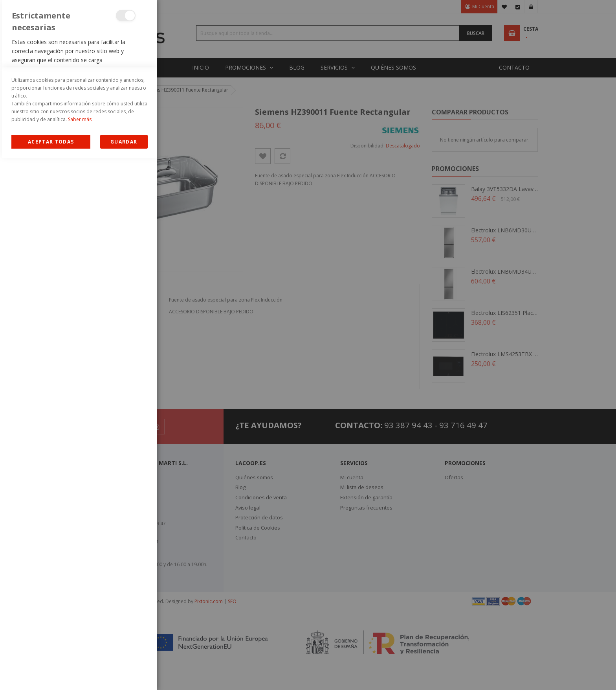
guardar (124, 674)
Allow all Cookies (51, 674)
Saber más (80, 651)
